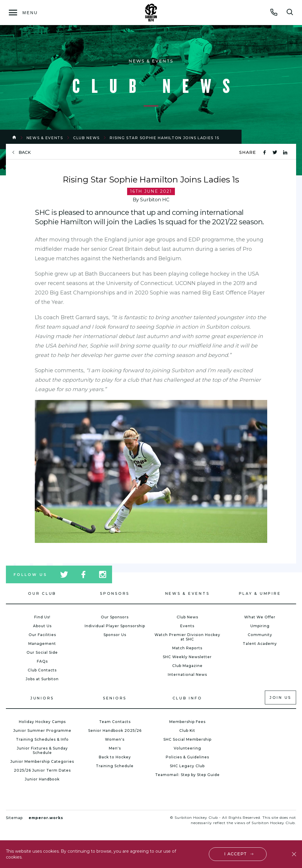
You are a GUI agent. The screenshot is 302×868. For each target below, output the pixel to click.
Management (42, 644)
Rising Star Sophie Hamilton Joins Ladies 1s (164, 138)
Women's (115, 739)
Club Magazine (187, 666)
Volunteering (187, 748)
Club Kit (187, 731)
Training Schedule (115, 766)
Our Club (42, 593)
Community (260, 635)
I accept (235, 854)
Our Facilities (42, 635)
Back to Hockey (115, 757)
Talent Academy (260, 644)
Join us (280, 697)
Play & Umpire (260, 593)
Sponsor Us (115, 635)
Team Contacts (115, 722)
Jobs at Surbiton (42, 679)
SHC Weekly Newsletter (187, 657)
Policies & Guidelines (187, 757)
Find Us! (42, 617)
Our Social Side (42, 652)
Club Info (187, 698)
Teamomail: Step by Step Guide (187, 775)
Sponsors (115, 593)
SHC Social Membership (187, 739)
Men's (115, 748)
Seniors (115, 698)
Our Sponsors (115, 617)
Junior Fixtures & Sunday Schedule (42, 750)
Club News (86, 138)
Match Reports (187, 648)
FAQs (42, 661)
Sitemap (14, 818)
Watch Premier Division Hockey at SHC (187, 637)
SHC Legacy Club (187, 766)
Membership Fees (187, 722)
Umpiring (260, 626)
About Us (42, 626)
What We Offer (260, 617)
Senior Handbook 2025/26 (115, 731)
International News (187, 675)
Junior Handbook (42, 779)
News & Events (45, 138)
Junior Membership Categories (42, 761)
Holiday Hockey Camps (42, 722)
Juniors (42, 698)
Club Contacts (42, 670)
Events (187, 626)
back (25, 153)
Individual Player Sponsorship (115, 626)
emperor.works (46, 818)
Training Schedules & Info (42, 739)
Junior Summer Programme (42, 731)
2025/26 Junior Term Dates (42, 770)
